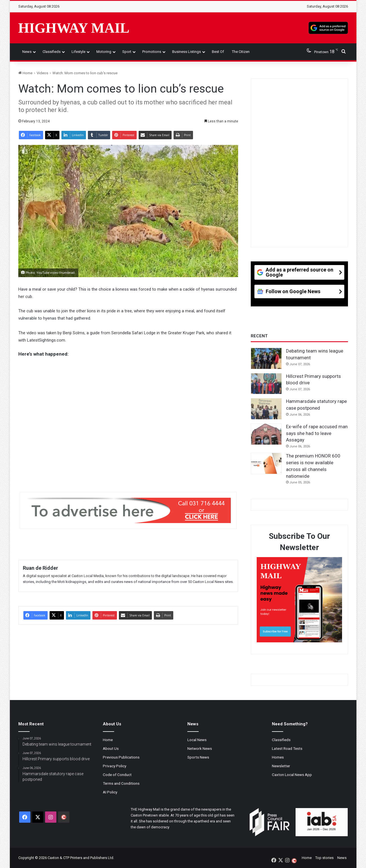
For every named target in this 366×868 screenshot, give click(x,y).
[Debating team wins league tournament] (266, 358)
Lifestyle (78, 52)
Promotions (152, 52)
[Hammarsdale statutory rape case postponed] (266, 409)
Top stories (324, 858)
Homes (278, 757)
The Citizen (241, 52)
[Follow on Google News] (299, 294)
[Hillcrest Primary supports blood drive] (266, 384)
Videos (42, 73)
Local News (197, 740)
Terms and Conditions (121, 783)
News (27, 52)
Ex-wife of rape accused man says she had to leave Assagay (317, 433)
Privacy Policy (115, 766)
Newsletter (281, 766)
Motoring (104, 52)
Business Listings (187, 52)
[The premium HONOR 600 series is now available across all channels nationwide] (266, 463)
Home (25, 73)
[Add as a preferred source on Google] (328, 28)
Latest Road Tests (287, 748)
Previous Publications (121, 757)
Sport (127, 52)
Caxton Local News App (292, 775)
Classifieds (52, 52)
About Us (111, 748)
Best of (218, 52)
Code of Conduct (117, 775)
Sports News (198, 757)
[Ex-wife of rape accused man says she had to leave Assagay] (266, 434)
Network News (200, 748)
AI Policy (110, 792)
